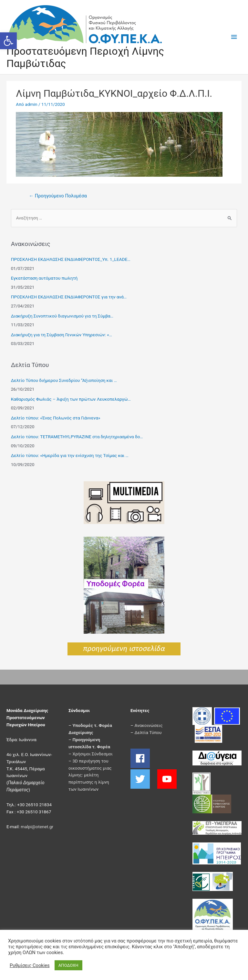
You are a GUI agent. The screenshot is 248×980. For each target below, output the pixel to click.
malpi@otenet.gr (37, 827)
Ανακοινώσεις (148, 725)
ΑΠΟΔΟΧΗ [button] (68, 965)
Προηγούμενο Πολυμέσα (58, 196)
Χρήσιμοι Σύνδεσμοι (92, 754)
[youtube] (168, 779)
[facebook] (143, 758)
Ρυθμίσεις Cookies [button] (30, 965)
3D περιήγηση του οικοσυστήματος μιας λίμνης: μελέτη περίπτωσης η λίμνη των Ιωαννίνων (90, 775)
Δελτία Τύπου (148, 732)
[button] (8, 41)
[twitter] (143, 779)
